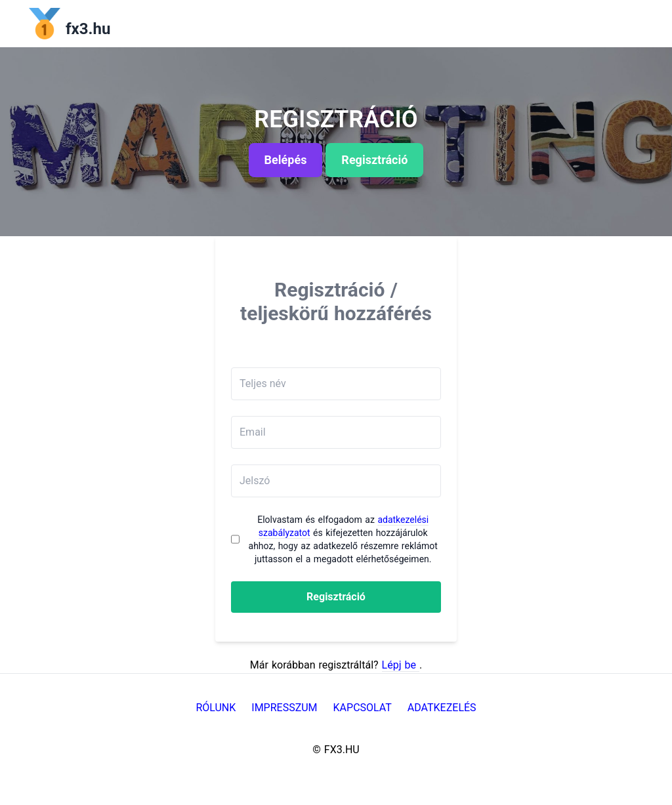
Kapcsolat (363, 708)
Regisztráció (336, 597)
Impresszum (284, 708)
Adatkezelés (442, 708)
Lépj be (401, 665)
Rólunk (216, 708)
